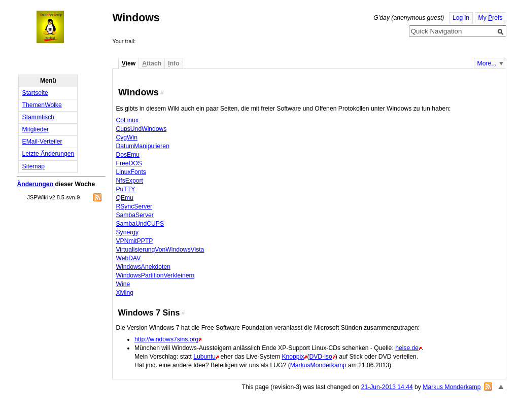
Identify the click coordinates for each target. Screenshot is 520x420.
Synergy (127, 232)
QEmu (124, 198)
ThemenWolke (42, 105)
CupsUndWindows (141, 129)
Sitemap (34, 166)
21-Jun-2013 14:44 (387, 387)
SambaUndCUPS (140, 224)
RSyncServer (134, 206)
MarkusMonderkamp (318, 365)
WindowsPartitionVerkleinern (155, 275)
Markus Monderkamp (452, 387)
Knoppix (293, 357)
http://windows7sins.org (166, 339)
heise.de (407, 348)
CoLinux (127, 120)
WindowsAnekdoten (143, 267)
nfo (174, 63)
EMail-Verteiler (42, 142)
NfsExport (129, 181)
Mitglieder (36, 129)
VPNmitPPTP (134, 241)
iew (129, 63)
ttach (152, 63)
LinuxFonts (131, 172)
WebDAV (128, 258)
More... (487, 63)
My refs (491, 18)
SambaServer (134, 215)
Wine (123, 284)
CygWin (127, 137)
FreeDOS (129, 163)
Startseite (35, 93)
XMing (124, 293)
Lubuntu (204, 357)
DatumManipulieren (142, 146)
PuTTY (125, 189)
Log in (461, 18)
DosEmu (128, 155)
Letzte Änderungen (48, 154)
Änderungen (35, 184)
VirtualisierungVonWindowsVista (160, 250)
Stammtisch (39, 117)
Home (59, 27)
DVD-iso (320, 357)
